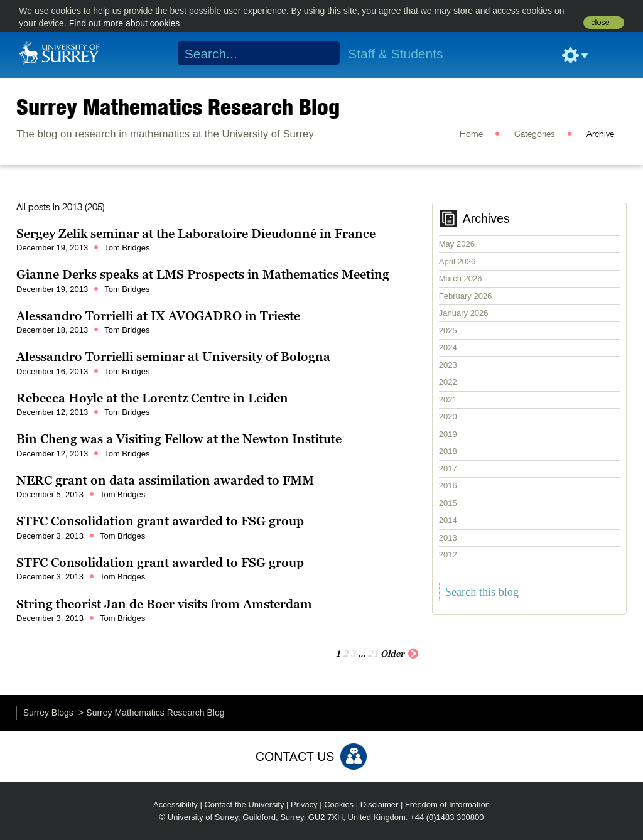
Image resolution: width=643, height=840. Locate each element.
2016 (448, 486)
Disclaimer (380, 805)
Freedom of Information (447, 805)
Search (322, 53)
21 (373, 654)
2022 (448, 382)
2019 (448, 434)
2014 (448, 520)
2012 (448, 555)
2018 (448, 451)
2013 (448, 538)
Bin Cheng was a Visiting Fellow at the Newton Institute (179, 439)
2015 (448, 503)
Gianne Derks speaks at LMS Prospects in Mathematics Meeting (203, 274)
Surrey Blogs (48, 713)
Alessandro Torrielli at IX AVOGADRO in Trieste (158, 316)
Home (471, 134)
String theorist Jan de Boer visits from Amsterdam (164, 604)
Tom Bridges (127, 248)
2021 (448, 400)
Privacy (304, 805)
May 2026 (457, 244)
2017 (448, 469)
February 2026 (466, 296)
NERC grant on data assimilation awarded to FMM (165, 480)
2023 (448, 365)
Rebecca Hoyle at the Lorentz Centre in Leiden (152, 398)
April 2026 (457, 261)
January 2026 (464, 313)
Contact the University (244, 805)
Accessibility (176, 805)
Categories (535, 134)
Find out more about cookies (125, 23)
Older (400, 653)
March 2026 (461, 278)
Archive (600, 134)
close (600, 23)
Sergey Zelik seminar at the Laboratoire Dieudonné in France (196, 234)
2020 (448, 417)
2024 (448, 347)
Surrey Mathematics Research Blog (178, 107)
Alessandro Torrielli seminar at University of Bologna (173, 357)
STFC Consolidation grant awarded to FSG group (160, 521)
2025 (448, 331)
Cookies (339, 805)
